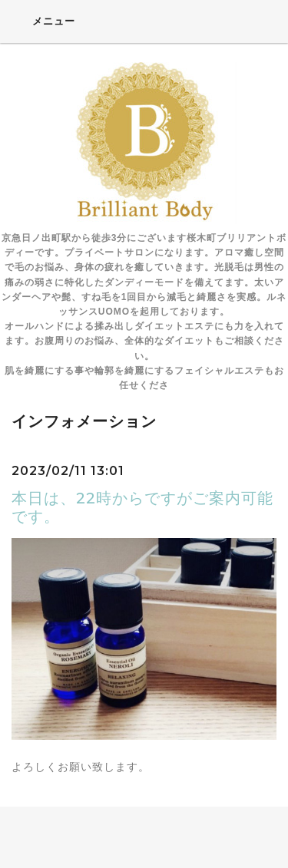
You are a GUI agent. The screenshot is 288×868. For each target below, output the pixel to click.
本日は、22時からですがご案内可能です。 (142, 507)
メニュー (43, 21)
